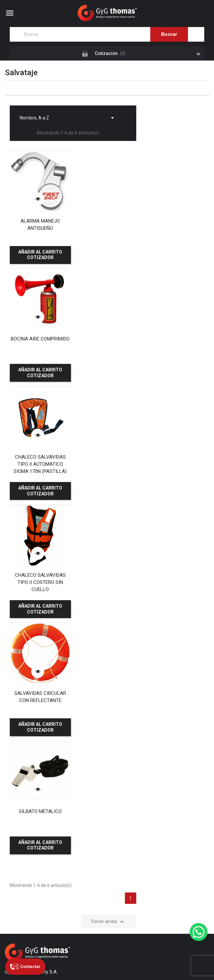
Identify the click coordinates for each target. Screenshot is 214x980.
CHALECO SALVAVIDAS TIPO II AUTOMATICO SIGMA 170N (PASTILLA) (39, 340)
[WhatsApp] (199, 932)
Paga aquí (23, 872)
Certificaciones (20, 766)
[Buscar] (107, 34)
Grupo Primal (114, 965)
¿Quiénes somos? (23, 731)
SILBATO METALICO (107, 449)
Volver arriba (108, 559)
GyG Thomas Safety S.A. (70, 955)
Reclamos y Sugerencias (30, 793)
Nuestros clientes (23, 749)
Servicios (14, 739)
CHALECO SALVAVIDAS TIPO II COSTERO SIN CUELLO (107, 340)
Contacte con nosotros (28, 775)
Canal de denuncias (25, 784)
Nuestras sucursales (26, 757)
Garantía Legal (20, 802)
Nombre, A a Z (68, 116)
